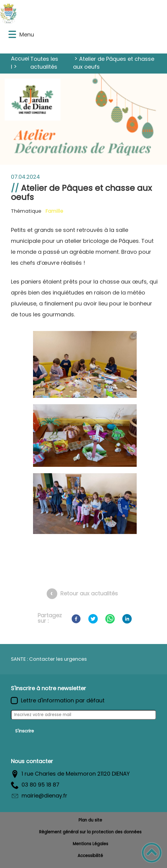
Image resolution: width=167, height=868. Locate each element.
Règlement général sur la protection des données (90, 832)
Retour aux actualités (89, 593)
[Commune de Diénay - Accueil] (65, 13)
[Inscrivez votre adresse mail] (84, 715)
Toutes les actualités (44, 63)
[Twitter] (93, 619)
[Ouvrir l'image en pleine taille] (85, 366)
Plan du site (90, 820)
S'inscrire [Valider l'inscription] (25, 731)
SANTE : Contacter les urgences (49, 659)
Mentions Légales (90, 844)
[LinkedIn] (127, 619)
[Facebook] (76, 619)
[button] (12, 34)
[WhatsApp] (110, 619)
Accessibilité (90, 856)
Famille (54, 211)
